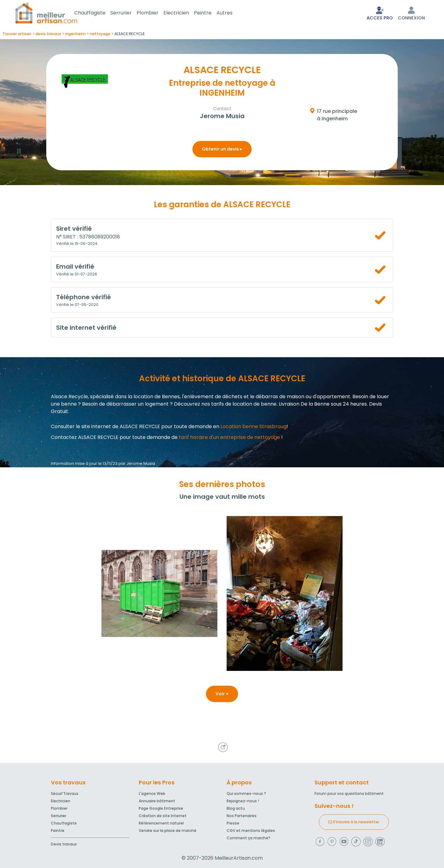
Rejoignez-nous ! (243, 801)
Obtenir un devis (222, 150)
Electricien (184, 13)
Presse (233, 823)
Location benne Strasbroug (253, 428)
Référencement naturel (161, 823)
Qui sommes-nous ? (246, 794)
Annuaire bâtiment (157, 801)
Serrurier (128, 13)
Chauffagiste (97, 13)
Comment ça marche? (249, 838)
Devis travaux (64, 844)
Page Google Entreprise (161, 808)
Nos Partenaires (242, 816)
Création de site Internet (163, 816)
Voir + (222, 695)
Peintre (210, 13)
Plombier (155, 13)
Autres (232, 13)
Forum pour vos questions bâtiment (349, 794)
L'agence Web (152, 794)
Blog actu (236, 808)
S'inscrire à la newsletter (354, 822)
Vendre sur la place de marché (168, 831)
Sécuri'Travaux (65, 794)
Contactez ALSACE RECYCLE (85, 438)
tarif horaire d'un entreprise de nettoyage (229, 438)
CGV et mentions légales (251, 831)
